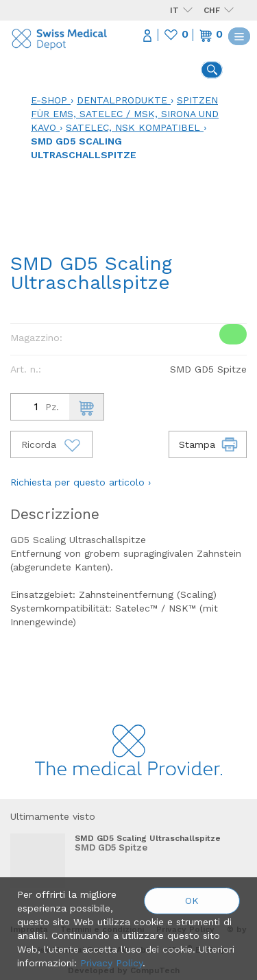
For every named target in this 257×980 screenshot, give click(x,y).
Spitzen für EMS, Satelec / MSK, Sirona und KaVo (125, 114)
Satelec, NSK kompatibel (133, 127)
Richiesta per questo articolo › (81, 482)
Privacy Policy (111, 963)
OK (192, 901)
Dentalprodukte (122, 100)
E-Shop (49, 100)
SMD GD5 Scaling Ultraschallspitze (148, 838)
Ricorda (51, 444)
